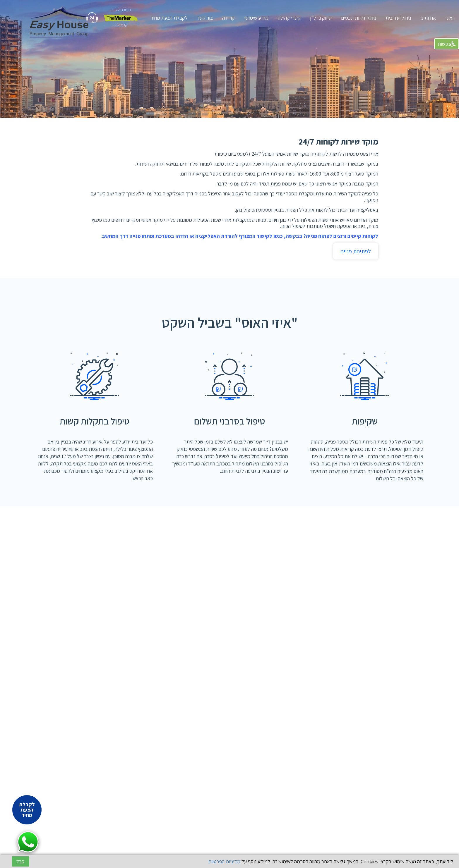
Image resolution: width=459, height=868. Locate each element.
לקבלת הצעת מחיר (169, 18)
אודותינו (428, 18)
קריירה (228, 18)
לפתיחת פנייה (356, 251)
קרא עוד (121, 25)
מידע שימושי (256, 18)
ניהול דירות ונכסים (359, 18)
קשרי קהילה (289, 18)
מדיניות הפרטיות (224, 861)
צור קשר (205, 18)
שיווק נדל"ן (321, 18)
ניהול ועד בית (398, 18)
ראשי (450, 18)
